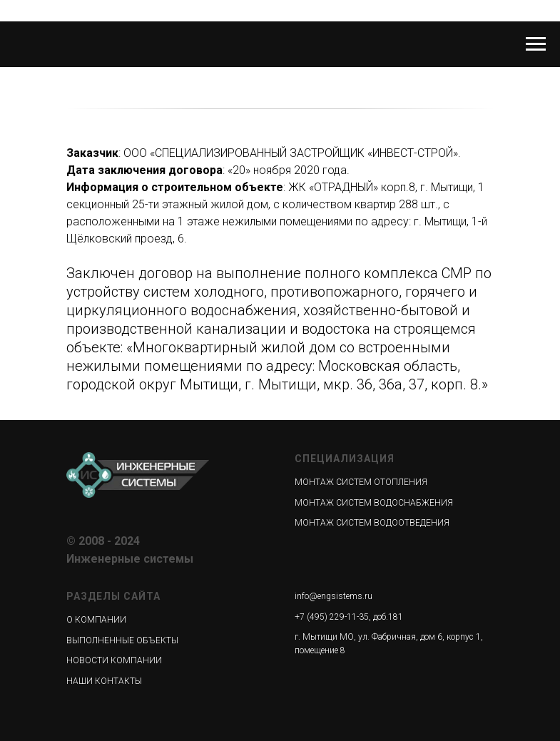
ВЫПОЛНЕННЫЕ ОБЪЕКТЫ (122, 640)
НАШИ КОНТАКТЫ (104, 681)
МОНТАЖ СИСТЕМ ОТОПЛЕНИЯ (361, 482)
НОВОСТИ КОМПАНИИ (114, 660)
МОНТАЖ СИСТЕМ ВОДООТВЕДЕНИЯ (372, 523)
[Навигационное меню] (536, 44)
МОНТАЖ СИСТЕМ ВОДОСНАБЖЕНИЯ (374, 503)
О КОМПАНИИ (96, 620)
